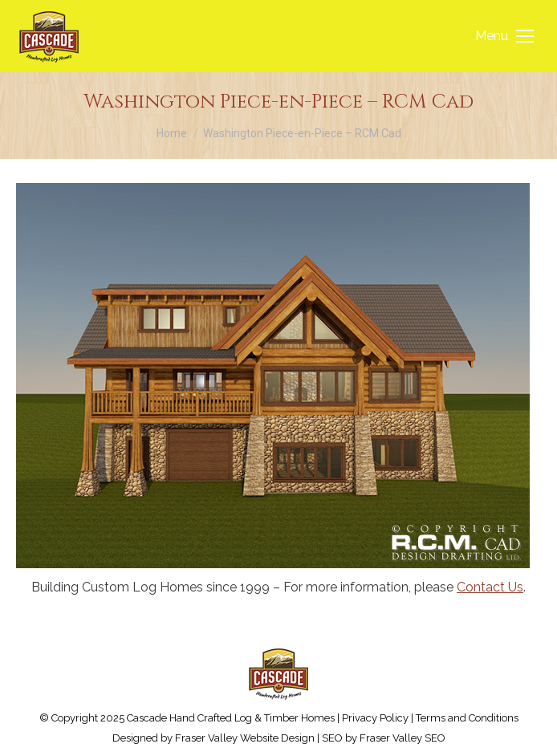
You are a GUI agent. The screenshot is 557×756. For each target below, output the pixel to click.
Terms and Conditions (467, 718)
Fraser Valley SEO (403, 738)
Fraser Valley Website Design (245, 738)
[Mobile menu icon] (504, 36)
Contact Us (490, 587)
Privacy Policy (375, 718)
